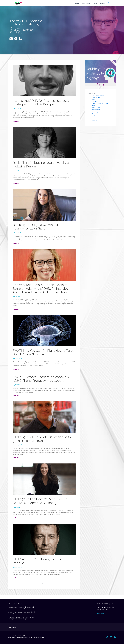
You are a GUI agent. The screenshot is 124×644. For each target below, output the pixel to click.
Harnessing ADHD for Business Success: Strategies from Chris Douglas (42, 103)
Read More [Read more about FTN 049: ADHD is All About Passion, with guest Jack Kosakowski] (16, 461)
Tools (94, 116)
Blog (97, 3)
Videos (94, 118)
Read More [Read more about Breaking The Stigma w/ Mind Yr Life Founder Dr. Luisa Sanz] (16, 245)
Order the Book (88, 3)
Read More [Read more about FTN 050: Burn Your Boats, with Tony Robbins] (16, 582)
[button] (109, 3)
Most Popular (96, 110)
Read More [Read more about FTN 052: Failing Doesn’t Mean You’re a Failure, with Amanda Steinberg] (16, 521)
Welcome (95, 120)
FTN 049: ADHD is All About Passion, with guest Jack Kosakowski (43, 442)
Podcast (79, 3)
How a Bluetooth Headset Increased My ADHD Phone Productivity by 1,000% (42, 381)
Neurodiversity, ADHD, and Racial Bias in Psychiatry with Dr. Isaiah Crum (21, 608)
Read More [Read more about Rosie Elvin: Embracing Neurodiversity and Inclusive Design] (16, 184)
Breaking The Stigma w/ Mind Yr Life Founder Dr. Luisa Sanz (40, 228)
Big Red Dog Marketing (37, 638)
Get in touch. (101, 613)
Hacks (94, 105)
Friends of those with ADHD (100, 103)
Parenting (95, 112)
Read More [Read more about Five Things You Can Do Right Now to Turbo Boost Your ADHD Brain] (16, 371)
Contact (103, 3)
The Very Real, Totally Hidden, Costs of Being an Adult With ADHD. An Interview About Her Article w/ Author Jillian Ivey (42, 290)
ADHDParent (96, 97)
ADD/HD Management (99, 95)
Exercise (95, 101)
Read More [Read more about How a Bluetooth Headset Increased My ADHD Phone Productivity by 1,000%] (16, 398)
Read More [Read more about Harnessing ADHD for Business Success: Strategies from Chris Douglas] (16, 122)
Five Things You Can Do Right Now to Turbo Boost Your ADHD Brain (40, 354)
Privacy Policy (12, 627)
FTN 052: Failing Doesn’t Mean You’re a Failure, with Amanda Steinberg (41, 504)
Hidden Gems (96, 108)
